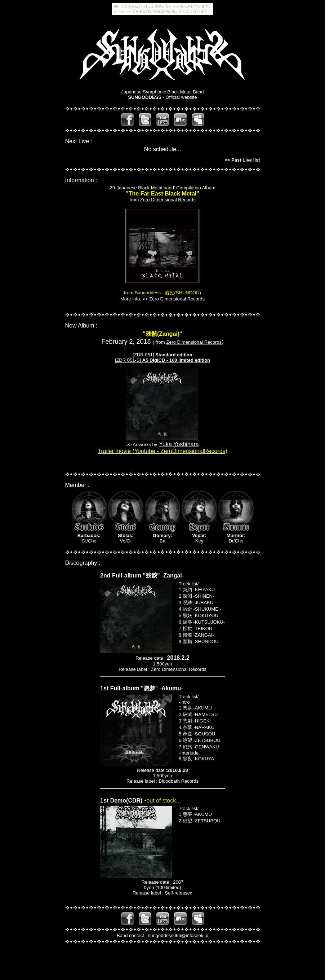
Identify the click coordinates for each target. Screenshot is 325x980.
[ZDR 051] (144, 355)
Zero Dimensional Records (168, 200)
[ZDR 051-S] (162, 360)
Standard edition (174, 355)
